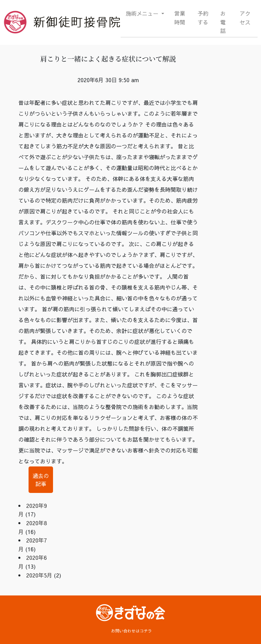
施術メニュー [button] (143, 13)
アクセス (245, 18)
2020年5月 (39, 575)
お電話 (223, 22)
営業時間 (180, 18)
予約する (203, 18)
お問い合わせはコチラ (132, 631)
